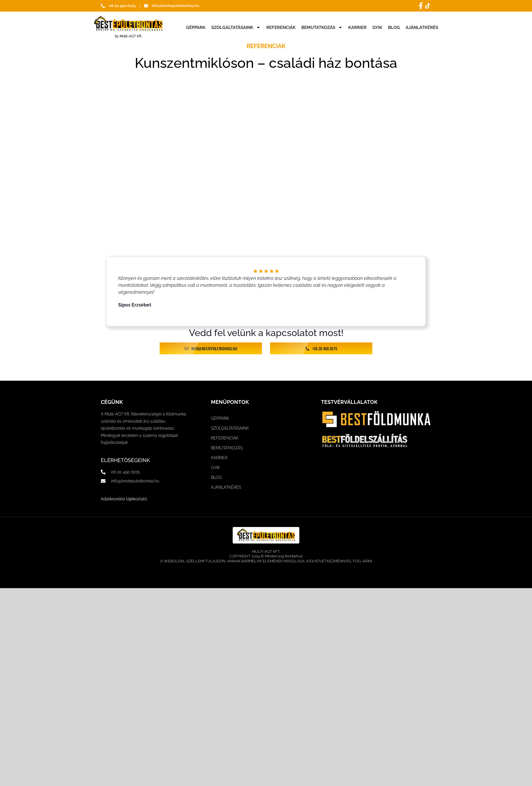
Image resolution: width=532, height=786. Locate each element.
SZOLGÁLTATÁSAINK (236, 27)
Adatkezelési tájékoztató (124, 499)
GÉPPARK (196, 28)
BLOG (394, 28)
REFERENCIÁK (281, 28)
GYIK (377, 28)
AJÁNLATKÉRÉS (422, 28)
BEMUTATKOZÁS (322, 27)
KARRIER (357, 28)
